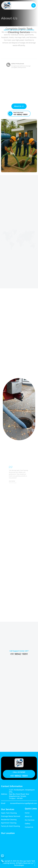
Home (27, 813)
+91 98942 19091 (21, 114)
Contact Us (29, 827)
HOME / (4, 20)
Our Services (30, 820)
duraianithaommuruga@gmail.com (24, 803)
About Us (19, 106)
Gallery (27, 823)
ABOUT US (10, 20)
